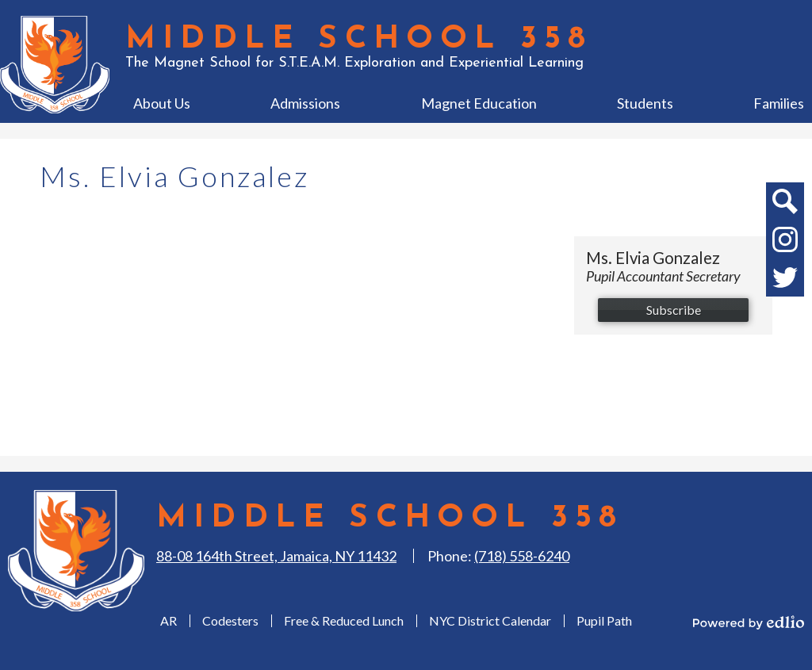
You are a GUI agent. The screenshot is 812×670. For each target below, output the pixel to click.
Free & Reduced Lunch (344, 620)
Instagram (785, 243)
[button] (162, 103)
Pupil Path (604, 620)
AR (169, 620)
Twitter (785, 281)
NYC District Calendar (490, 620)
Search (784, 205)
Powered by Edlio (749, 622)
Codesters (230, 620)
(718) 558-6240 (522, 556)
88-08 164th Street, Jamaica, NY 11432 (276, 556)
